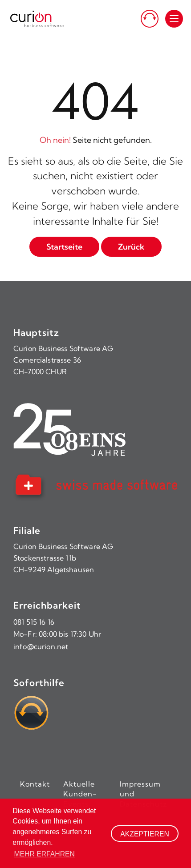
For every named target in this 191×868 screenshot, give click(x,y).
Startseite (64, 247)
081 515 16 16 (34, 622)
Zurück (131, 247)
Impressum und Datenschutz (143, 794)
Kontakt (35, 784)
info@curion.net (41, 646)
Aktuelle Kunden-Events (80, 794)
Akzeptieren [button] (144, 834)
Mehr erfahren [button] (44, 854)
